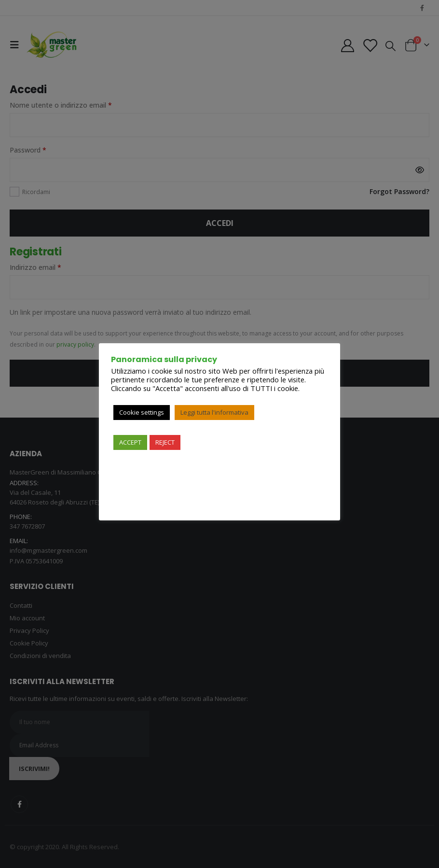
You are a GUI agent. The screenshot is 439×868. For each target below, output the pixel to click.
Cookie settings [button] (142, 412)
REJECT (165, 442)
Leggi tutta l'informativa (214, 412)
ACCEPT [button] (130, 442)
